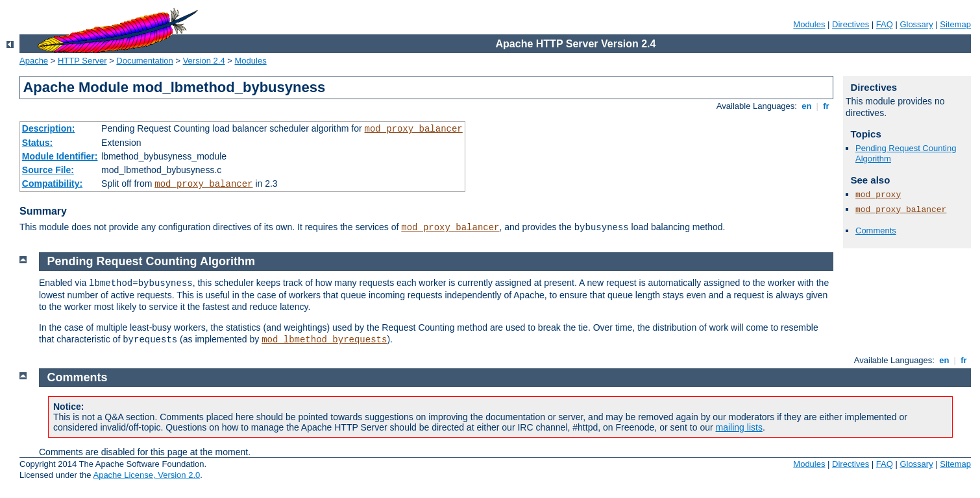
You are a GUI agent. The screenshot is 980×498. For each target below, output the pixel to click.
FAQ (885, 24)
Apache (34, 61)
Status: (37, 143)
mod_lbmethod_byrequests (324, 340)
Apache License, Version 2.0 (146, 475)
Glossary (916, 24)
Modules (809, 24)
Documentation (144, 61)
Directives (851, 24)
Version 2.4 (204, 61)
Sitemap (955, 24)
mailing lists (739, 427)
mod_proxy (878, 195)
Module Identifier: (60, 156)
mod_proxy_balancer (414, 129)
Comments (876, 231)
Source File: (48, 170)
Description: (49, 128)
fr (827, 106)
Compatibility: (52, 184)
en (807, 106)
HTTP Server (82, 61)
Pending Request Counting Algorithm (151, 261)
